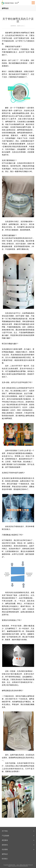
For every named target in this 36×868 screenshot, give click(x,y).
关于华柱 (18, 831)
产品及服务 (18, 836)
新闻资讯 (18, 845)
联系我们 (5, 859)
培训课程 (18, 850)
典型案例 (18, 840)
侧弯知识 (5, 854)
